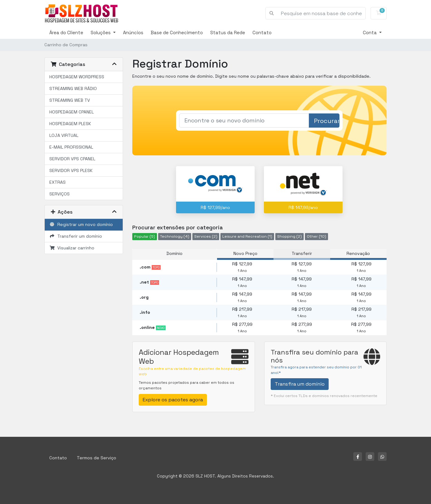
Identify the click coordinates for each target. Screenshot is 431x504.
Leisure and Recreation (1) (247, 236)
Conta (370, 33)
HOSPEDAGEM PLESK (70, 124)
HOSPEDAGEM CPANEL (72, 112)
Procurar (327, 121)
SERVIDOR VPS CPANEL (72, 159)
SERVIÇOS (60, 194)
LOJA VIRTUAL (64, 135)
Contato (262, 33)
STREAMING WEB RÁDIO (73, 88)
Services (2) (206, 236)
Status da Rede (228, 33)
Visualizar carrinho (72, 248)
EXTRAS (57, 182)
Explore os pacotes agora (173, 400)
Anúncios (133, 33)
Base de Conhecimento (177, 33)
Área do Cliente (66, 33)
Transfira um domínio (300, 384)
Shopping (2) (289, 236)
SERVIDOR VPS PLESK (71, 170)
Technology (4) (175, 236)
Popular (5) (145, 236)
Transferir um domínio (76, 236)
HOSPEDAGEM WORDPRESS (77, 77)
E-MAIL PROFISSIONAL (71, 147)
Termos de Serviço (96, 458)
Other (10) (316, 236)
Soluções (101, 33)
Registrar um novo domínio (81, 224)
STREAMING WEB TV (70, 100)
